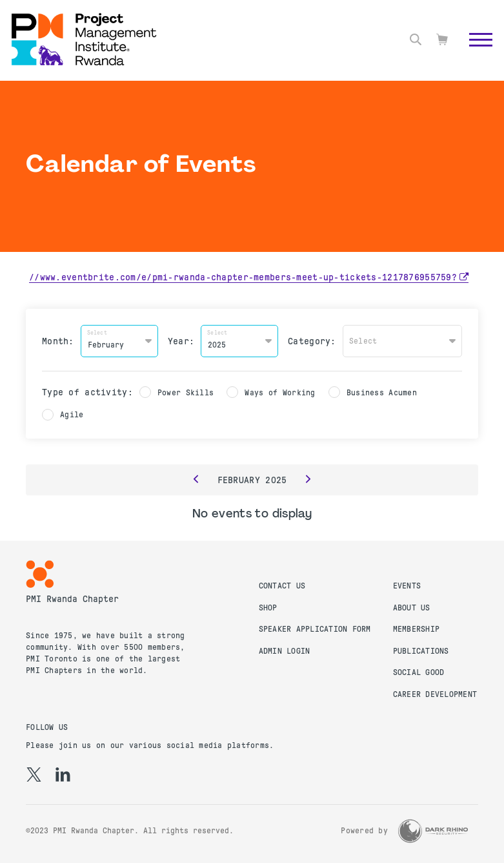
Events (407, 585)
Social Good (419, 672)
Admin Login (285, 650)
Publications (421, 650)
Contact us (282, 585)
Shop (268, 607)
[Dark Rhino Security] (433, 830)
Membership (417, 629)
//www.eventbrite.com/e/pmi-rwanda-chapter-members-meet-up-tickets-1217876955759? (243, 277)
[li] (63, 774)
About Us (412, 607)
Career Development (435, 694)
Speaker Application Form (315, 629)
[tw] (34, 774)
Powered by (364, 831)
